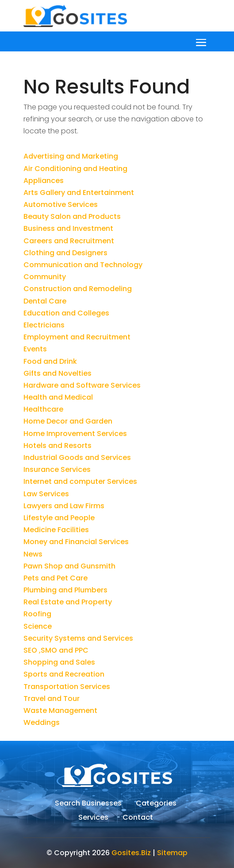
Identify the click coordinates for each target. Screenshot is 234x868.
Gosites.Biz (131, 853)
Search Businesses (88, 804)
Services (93, 818)
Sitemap (172, 853)
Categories (156, 804)
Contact (138, 818)
